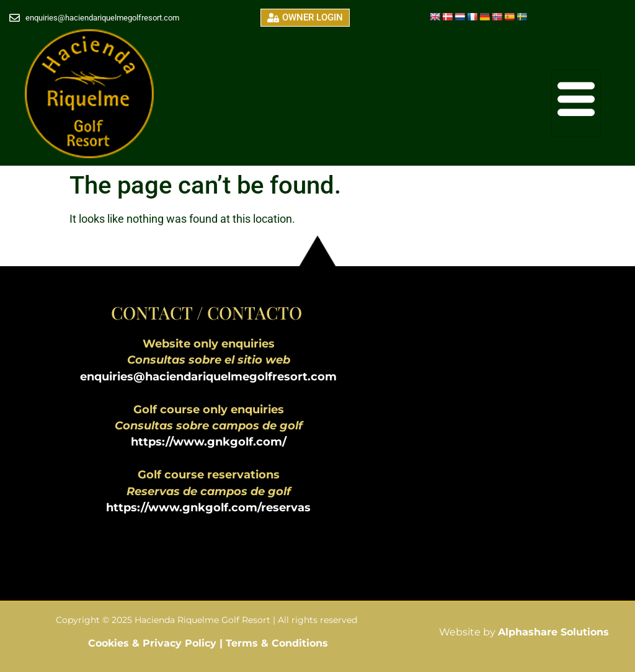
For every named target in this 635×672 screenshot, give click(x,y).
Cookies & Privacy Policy (154, 643)
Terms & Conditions (277, 643)
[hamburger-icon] (576, 103)
